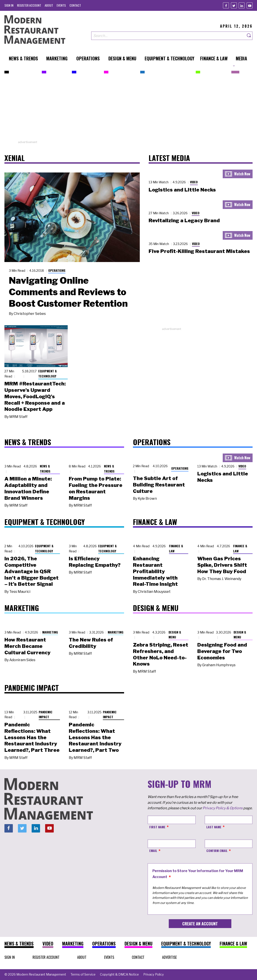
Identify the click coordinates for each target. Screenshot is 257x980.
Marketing (50, 632)
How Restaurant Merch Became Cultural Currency (27, 646)
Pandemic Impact (46, 714)
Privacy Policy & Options (223, 808)
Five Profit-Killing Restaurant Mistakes (199, 251)
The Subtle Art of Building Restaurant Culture (159, 485)
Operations (57, 270)
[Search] (249, 36)
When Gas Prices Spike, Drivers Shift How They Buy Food (222, 565)
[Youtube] (250, 5)
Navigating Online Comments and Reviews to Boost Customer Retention (68, 292)
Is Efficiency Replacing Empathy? (95, 562)
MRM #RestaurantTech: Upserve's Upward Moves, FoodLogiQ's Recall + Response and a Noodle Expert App (35, 396)
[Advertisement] (128, 109)
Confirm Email (217, 851)
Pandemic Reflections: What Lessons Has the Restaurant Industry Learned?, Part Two (95, 737)
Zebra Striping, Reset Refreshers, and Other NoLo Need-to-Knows (161, 654)
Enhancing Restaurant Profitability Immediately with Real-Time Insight (155, 571)
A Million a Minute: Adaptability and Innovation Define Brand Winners (28, 488)
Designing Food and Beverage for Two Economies (222, 651)
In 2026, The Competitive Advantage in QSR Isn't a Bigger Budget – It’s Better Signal (32, 571)
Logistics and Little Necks (182, 190)
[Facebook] (226, 5)
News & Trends (45, 469)
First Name (157, 827)
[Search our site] (168, 36)
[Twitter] (234, 5)
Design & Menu (175, 635)
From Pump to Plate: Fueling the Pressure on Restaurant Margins (96, 488)
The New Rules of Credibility (91, 643)
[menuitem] (9, 5)
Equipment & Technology (48, 373)
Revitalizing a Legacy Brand (184, 220)
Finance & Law (176, 548)
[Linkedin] (242, 5)
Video (194, 182)
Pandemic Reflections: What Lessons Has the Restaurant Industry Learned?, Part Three (32, 737)
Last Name (214, 827)
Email (153, 851)
